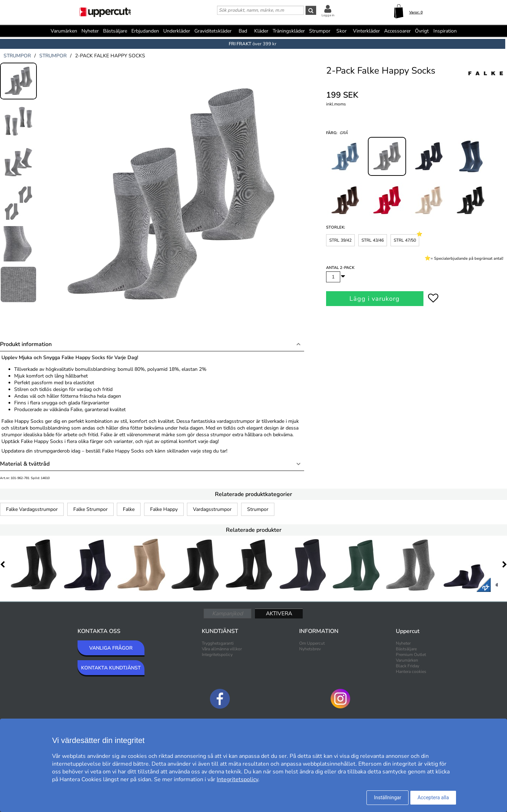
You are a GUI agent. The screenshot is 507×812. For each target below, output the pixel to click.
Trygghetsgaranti (218, 643)
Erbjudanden (145, 31)
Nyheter (90, 31)
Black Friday (408, 666)
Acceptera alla (433, 797)
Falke (129, 509)
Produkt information (26, 344)
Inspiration (445, 31)
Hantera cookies (411, 672)
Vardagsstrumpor (212, 509)
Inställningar (388, 797)
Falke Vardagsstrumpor (32, 509)
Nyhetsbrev (310, 649)
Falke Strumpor (90, 509)
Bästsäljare (115, 31)
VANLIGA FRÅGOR (111, 648)
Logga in (328, 15)
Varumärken (64, 31)
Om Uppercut (312, 643)
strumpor (17, 56)
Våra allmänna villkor (222, 649)
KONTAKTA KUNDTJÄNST (111, 668)
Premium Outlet (411, 655)
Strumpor (258, 509)
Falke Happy (164, 509)
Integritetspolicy (217, 655)
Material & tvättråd (25, 464)
